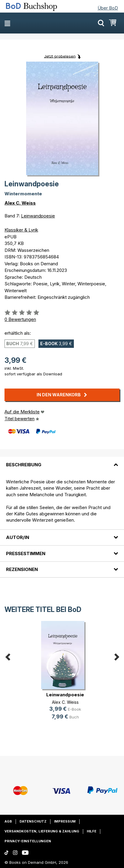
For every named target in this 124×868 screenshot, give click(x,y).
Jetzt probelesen (60, 56)
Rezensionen (22, 569)
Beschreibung (24, 465)
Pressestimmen (26, 553)
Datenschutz (33, 821)
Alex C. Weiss (20, 203)
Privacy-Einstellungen (28, 841)
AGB (8, 821)
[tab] (62, 461)
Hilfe (92, 831)
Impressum (65, 821)
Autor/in (18, 537)
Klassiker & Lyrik (21, 230)
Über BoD (108, 8)
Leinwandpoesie (38, 216)
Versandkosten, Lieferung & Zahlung (42, 831)
